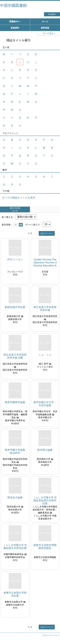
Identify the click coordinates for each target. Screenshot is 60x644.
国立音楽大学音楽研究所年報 (45, 309)
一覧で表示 (16, 225)
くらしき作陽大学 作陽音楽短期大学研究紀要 (45, 500)
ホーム (45, 21)
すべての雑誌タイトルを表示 (19, 198)
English (52, 14)
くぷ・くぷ (45, 355)
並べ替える (7, 217)
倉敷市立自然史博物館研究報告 (45, 547)
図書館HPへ (15, 21)
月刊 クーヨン (15, 259)
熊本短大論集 (15, 497)
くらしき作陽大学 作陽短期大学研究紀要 (15, 547)
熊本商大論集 (45, 450)
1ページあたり (33, 224)
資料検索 (45, 28)
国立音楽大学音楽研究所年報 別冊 (15, 356)
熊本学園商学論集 (15, 402)
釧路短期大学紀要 (15, 307)
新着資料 (15, 28)
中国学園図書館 (13, 5)
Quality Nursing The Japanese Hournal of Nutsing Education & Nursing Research (45, 263)
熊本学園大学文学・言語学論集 (45, 404)
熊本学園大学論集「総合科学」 (15, 451)
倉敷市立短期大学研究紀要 (15, 594)
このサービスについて (50, 635)
